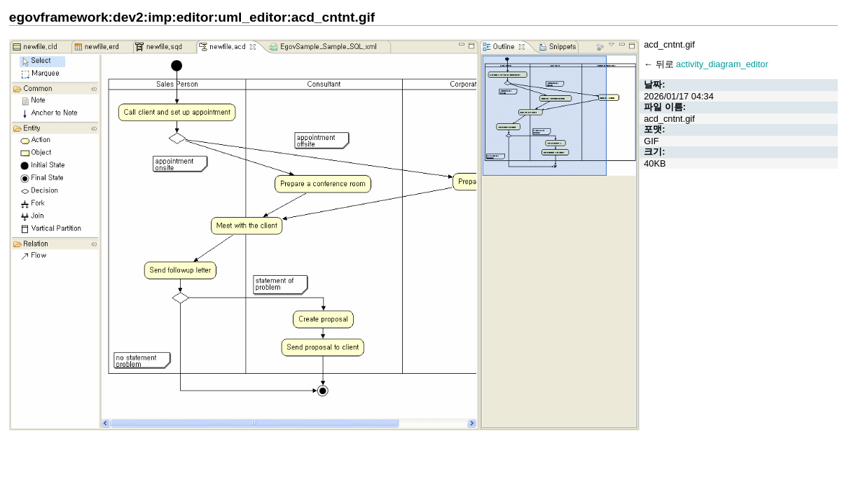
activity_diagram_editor (722, 64)
